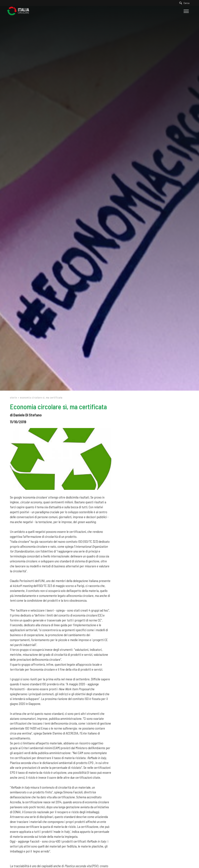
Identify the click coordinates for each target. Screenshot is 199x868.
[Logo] (20, 11)
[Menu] (186, 11)
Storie (13, 397)
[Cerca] (185, 3)
